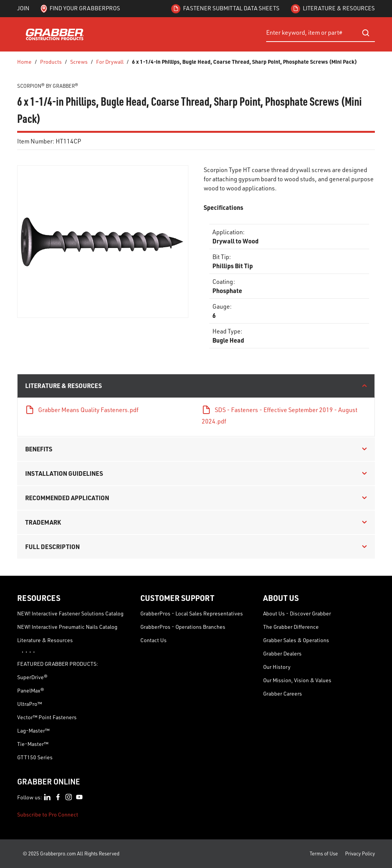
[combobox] (321, 33)
